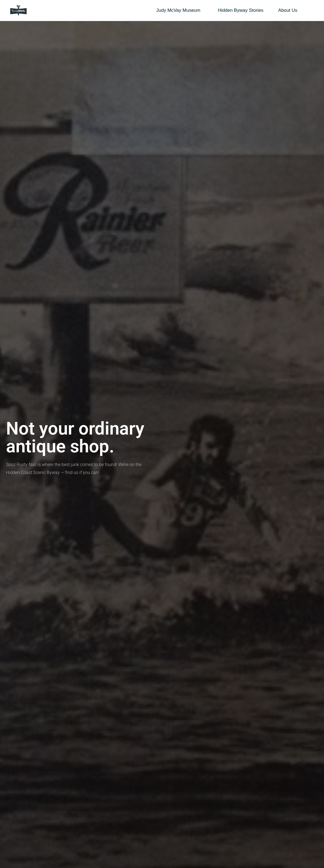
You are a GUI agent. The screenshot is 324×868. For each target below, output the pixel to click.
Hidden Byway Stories (241, 10)
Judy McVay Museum (180, 10)
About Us (289, 10)
